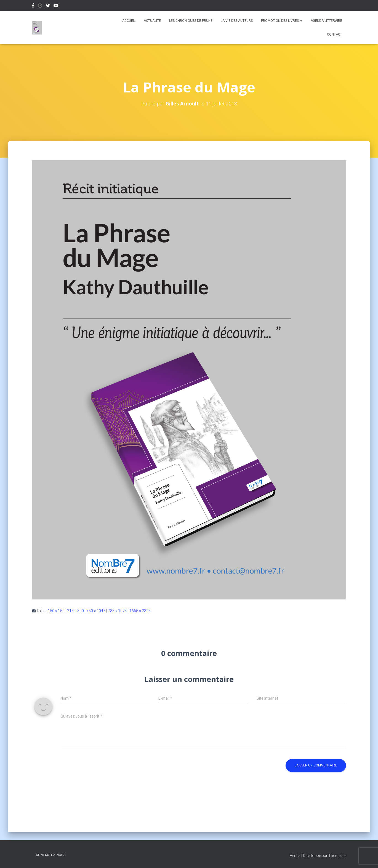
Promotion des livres (282, 21)
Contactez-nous (51, 855)
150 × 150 (56, 611)
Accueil (129, 21)
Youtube (56, 6)
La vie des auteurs (237, 21)
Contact (335, 34)
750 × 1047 (96, 611)
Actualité (152, 21)
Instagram (40, 6)
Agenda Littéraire (326, 21)
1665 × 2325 (140, 611)
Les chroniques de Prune (191, 21)
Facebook (33, 6)
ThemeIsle (337, 856)
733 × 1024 (117, 611)
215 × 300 (75, 611)
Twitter (48, 6)
